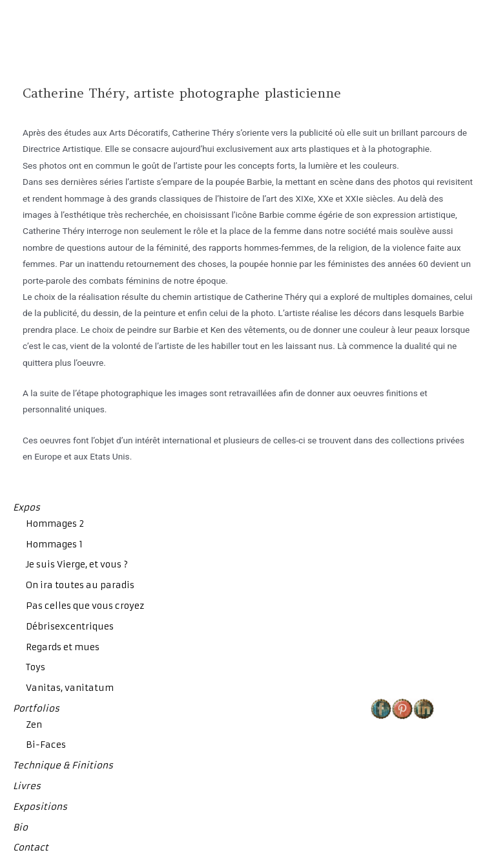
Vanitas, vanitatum (70, 688)
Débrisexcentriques (70, 627)
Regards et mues (63, 647)
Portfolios (36, 709)
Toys (36, 667)
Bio (20, 828)
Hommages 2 (55, 524)
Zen (34, 725)
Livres (27, 786)
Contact (31, 848)
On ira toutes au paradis (80, 585)
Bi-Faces (46, 745)
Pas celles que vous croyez (85, 606)
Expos (26, 508)
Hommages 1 (54, 545)
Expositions (40, 807)
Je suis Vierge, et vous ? (77, 565)
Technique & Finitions (63, 766)
